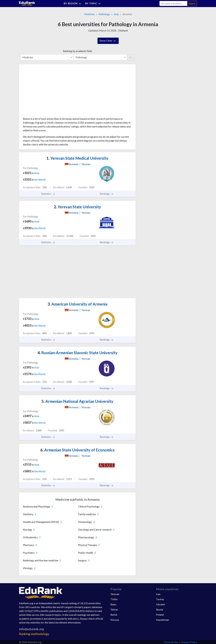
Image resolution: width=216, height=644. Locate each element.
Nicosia (115, 620)
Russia (160, 609)
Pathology (104, 14)
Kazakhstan (163, 620)
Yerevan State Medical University (77, 158)
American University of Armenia (77, 304)
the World (40, 179)
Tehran (114, 609)
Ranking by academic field (77, 51)
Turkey (160, 599)
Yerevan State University (77, 207)
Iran (158, 594)
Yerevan (115, 594)
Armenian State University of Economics (77, 450)
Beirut (114, 615)
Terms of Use (171, 642)
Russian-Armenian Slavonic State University (77, 353)
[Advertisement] (47, 92)
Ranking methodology (34, 634)
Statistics (48, 194)
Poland (160, 615)
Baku (113, 604)
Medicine (89, 14)
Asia (116, 14)
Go (131, 57)
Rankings (107, 194)
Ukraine (160, 604)
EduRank (123, 30)
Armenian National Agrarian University (77, 401)
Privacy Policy (189, 642)
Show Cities (108, 41)
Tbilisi (114, 599)
